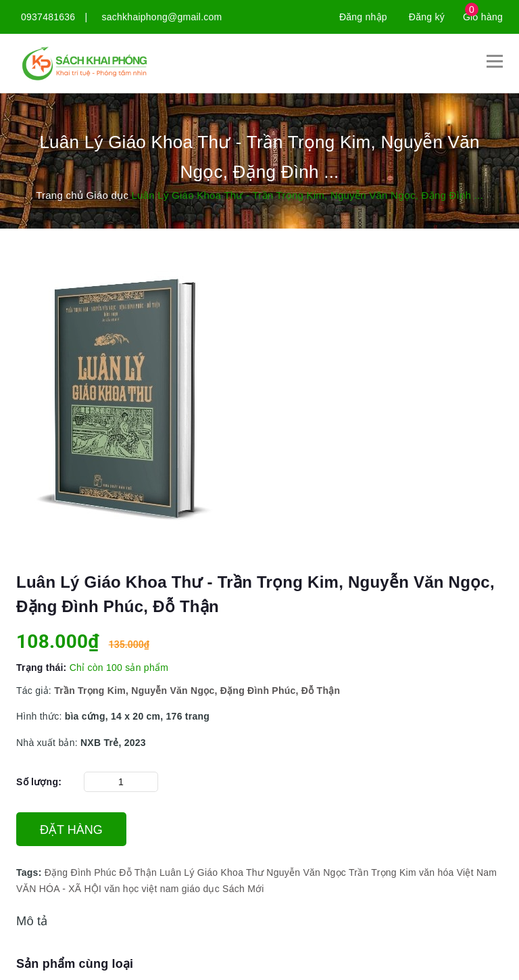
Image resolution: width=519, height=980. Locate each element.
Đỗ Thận (138, 872)
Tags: (30, 872)
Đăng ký (427, 17)
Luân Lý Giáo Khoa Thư (212, 872)
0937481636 (48, 17)
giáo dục (201, 889)
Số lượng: (39, 782)
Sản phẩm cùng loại (75, 964)
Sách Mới (243, 889)
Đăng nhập (363, 17)
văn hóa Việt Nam (458, 872)
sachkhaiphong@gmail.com (162, 17)
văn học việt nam (141, 889)
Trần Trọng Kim (382, 872)
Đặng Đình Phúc (80, 872)
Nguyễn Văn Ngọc (306, 872)
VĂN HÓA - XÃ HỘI (59, 889)
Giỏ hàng (483, 17)
